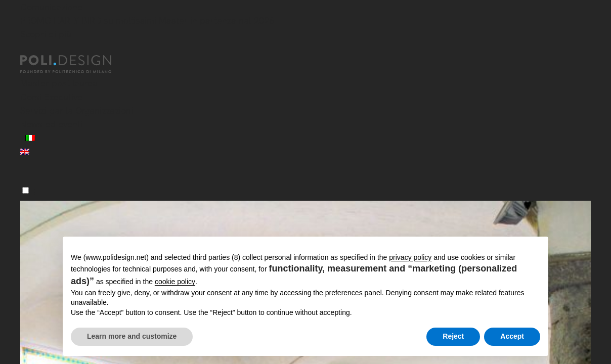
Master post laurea (59, 83)
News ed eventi (51, 124)
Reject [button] (453, 336)
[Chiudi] (26, 49)
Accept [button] (512, 336)
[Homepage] (75, 64)
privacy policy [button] (410, 257)
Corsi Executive (51, 97)
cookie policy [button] (175, 282)
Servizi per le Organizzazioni (77, 110)
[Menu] (26, 190)
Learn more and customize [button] (132, 336)
